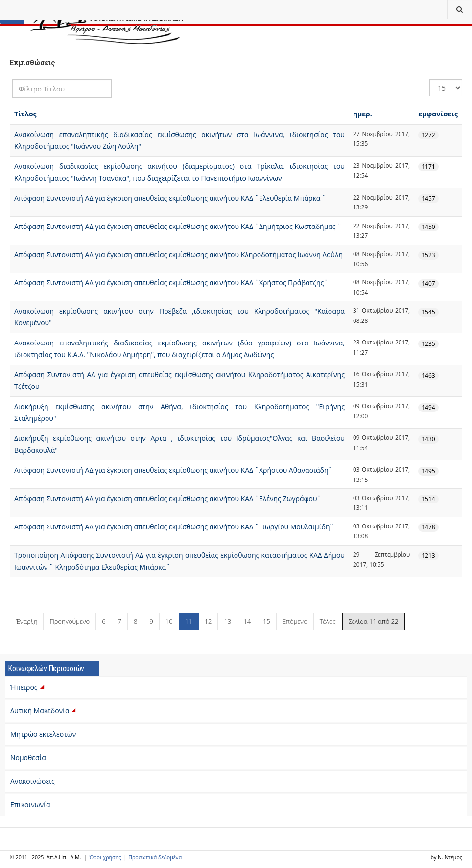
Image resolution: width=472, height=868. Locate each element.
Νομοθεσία (28, 758)
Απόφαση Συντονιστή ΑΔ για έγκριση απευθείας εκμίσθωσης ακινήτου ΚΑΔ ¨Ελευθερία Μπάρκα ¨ (170, 198)
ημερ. (363, 114)
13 (227, 621)
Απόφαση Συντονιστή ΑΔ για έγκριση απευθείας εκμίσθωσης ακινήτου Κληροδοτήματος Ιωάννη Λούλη (178, 255)
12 (208, 621)
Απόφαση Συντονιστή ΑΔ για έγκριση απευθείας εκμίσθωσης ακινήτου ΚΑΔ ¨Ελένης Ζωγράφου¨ (168, 498)
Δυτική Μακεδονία (44, 711)
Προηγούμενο (70, 621)
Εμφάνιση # (430, 80)
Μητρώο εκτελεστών (43, 734)
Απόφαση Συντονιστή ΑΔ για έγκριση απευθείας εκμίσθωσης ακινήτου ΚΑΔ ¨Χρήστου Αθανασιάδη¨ (173, 470)
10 (169, 621)
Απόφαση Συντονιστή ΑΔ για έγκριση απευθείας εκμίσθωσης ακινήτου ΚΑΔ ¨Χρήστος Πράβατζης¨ (171, 283)
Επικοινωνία (30, 805)
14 (247, 621)
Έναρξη (27, 621)
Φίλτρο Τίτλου (12, 80)
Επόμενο (295, 621)
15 (267, 621)
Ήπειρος (28, 687)
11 (189, 621)
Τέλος (328, 621)
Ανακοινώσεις (33, 781)
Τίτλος (25, 114)
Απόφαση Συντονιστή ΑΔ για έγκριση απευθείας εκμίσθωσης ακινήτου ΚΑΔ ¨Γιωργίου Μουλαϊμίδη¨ (174, 527)
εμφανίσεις (438, 114)
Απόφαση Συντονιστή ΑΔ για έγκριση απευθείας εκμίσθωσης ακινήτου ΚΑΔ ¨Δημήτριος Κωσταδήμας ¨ (178, 226)
